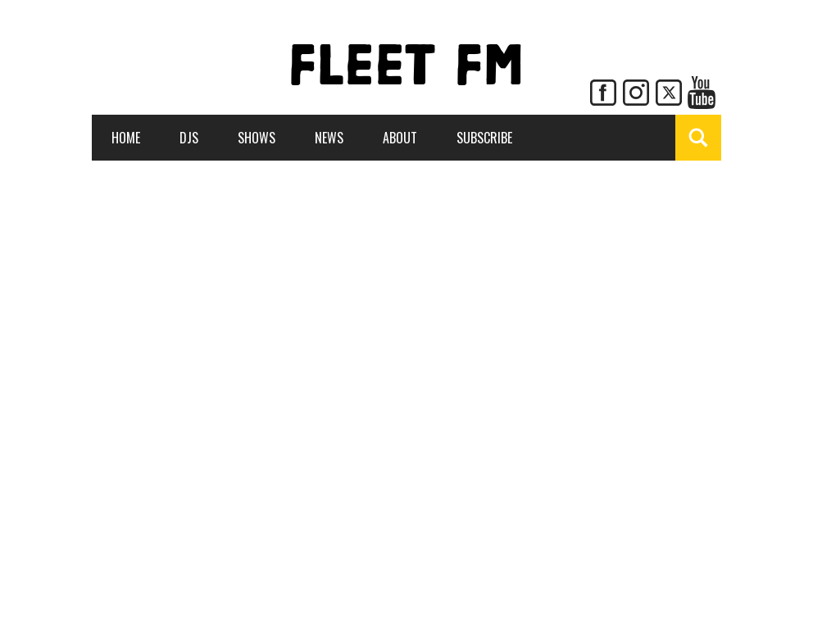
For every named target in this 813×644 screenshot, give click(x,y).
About (400, 138)
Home (126, 138)
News (329, 138)
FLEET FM (406, 70)
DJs (189, 138)
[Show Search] (698, 138)
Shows (257, 138)
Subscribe (484, 138)
